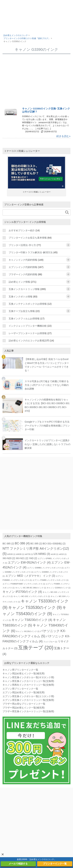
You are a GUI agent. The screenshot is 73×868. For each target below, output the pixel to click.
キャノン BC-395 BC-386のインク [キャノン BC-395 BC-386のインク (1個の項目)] (31, 588)
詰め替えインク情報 (19, 282)
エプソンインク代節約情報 (23, 267)
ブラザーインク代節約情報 (23, 274)
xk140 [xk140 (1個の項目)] (54, 554)
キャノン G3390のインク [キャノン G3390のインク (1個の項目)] (59, 588)
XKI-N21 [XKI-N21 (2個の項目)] (22, 558)
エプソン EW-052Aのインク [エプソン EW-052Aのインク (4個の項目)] (29, 562)
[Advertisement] (36, 82)
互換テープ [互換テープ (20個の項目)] (36, 647)
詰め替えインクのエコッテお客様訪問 (29, 341)
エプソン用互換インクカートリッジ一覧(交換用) (28, 700)
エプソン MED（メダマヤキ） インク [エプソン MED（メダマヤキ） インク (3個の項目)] (30, 576)
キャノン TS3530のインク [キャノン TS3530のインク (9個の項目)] (35, 607)
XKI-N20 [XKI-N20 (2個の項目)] (9, 558)
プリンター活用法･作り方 (22, 245)
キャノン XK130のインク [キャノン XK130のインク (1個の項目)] (28, 631)
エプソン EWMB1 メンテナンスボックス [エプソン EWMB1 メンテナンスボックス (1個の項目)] (45, 568)
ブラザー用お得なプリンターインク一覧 (24, 704)
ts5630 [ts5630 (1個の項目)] (20, 554)
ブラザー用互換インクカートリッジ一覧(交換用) (28, 711)
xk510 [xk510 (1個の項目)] (63, 554)
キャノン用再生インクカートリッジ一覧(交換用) (28, 685)
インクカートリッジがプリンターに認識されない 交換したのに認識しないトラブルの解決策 (48, 444)
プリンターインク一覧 (55, 864)
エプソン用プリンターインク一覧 (20, 689)
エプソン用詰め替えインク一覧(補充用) (24, 692)
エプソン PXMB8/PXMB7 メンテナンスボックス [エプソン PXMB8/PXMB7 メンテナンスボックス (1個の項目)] (24, 584)
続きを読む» (63, 136)
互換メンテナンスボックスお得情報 (28, 304)
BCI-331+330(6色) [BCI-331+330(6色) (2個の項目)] (54, 544)
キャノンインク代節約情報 (23, 260)
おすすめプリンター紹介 (22, 230)
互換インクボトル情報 (21, 297)
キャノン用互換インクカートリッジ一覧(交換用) (28, 681)
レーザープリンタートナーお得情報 (28, 333)
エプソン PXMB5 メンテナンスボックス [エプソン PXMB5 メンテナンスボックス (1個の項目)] (50, 580)
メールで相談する (18, 864)
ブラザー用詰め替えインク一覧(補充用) (24, 708)
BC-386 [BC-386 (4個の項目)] (22, 543)
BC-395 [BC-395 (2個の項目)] (36, 544)
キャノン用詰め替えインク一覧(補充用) (24, 673)
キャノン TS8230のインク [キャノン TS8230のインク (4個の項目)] (32, 620)
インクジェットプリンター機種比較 (28, 326)
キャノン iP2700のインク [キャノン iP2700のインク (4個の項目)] (22, 592)
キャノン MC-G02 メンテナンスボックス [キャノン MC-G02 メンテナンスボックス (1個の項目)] (32, 596)
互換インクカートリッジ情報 (24, 289)
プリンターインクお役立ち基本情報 (28, 238)
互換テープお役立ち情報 (22, 311)
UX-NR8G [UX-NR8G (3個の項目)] (42, 554)
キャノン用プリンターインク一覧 (20, 670)
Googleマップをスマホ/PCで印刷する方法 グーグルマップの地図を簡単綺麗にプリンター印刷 (47, 426)
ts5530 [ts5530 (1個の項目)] (11, 554)
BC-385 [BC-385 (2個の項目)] (8, 544)
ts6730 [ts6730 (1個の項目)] (29, 554)
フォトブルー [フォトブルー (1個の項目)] (50, 642)
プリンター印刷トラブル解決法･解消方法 (31, 252)
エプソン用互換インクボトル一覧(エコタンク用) (28, 696)
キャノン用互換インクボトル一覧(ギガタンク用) (28, 677)
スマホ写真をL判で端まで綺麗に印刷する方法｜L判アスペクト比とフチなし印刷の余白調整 (47, 385)
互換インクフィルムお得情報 (24, 319)
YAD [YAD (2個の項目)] (33, 558)
